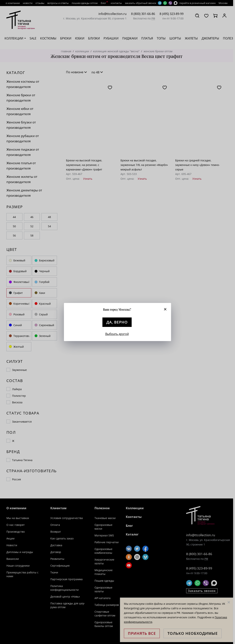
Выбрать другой (117, 334)
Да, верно (117, 322)
